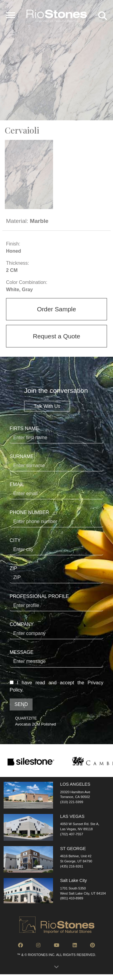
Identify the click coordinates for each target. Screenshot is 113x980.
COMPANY (56, 630)
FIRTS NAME (56, 435)
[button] (56, 969)
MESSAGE (56, 659)
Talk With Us (47, 406)
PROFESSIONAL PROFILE (56, 602)
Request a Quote (56, 336)
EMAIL (56, 491)
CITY (56, 547)
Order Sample (56, 309)
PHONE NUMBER (56, 519)
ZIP (56, 575)
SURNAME (56, 463)
